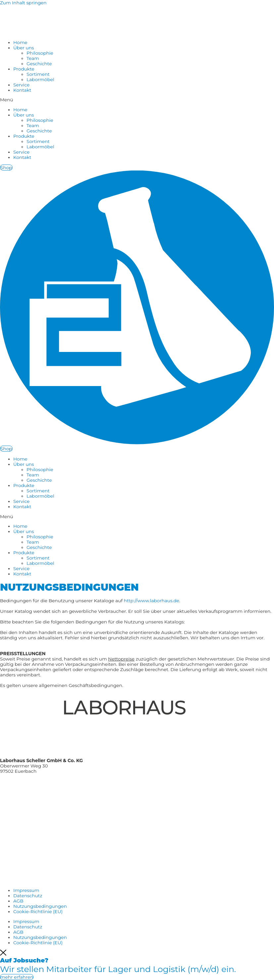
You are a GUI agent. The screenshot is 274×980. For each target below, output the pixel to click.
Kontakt (22, 90)
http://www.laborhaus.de (151, 601)
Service (21, 85)
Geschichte (39, 64)
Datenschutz (28, 896)
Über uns (24, 48)
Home (20, 42)
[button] (137, 100)
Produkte (24, 69)
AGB (18, 901)
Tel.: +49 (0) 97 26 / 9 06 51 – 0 (32, 781)
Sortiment (38, 74)
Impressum (26, 890)
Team (33, 58)
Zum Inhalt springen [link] (23, 3)
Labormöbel (40, 79)
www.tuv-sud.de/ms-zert (28, 832)
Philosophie (40, 53)
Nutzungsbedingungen (40, 906)
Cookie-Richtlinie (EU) (38, 911)
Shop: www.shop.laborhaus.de (34, 801)
